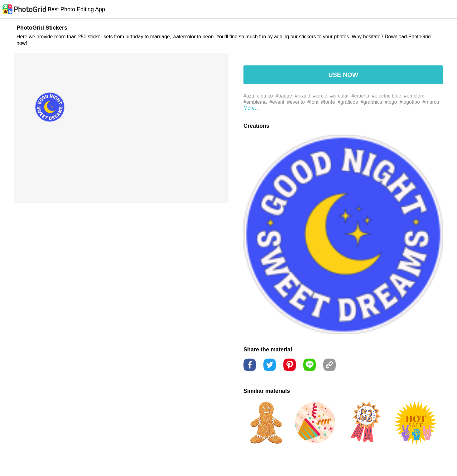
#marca (431, 102)
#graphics (371, 102)
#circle (320, 96)
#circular (339, 96)
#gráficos (348, 102)
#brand (303, 96)
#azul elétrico (258, 96)
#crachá (360, 96)
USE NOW (343, 75)
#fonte (328, 102)
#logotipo (410, 102)
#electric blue (387, 96)
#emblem (414, 96)
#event (277, 102)
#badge (284, 96)
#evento (296, 102)
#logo (391, 102)
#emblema (255, 102)
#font (313, 102)
